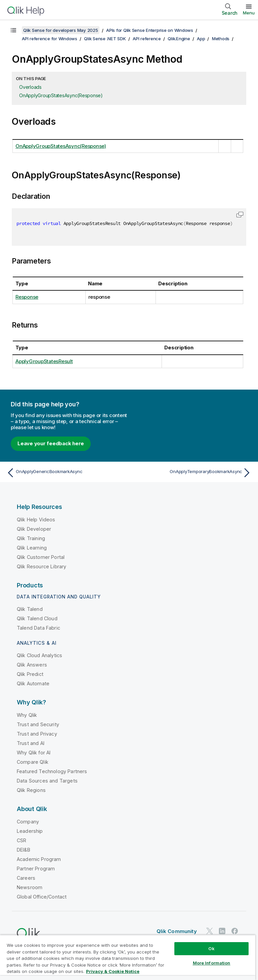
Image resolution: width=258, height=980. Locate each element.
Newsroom (30, 887)
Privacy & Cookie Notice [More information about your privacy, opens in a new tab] (113, 971)
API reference (147, 39)
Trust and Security (38, 724)
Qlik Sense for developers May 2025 (61, 30)
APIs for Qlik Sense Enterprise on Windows (150, 30)
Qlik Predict (30, 674)
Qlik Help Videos (36, 520)
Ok (211, 948)
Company (28, 822)
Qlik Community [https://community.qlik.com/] (177, 931)
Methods (221, 39)
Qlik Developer (34, 529)
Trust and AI (31, 743)
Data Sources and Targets (47, 781)
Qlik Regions (31, 790)
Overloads (30, 87)
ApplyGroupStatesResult (44, 361)
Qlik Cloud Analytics (39, 655)
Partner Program (36, 869)
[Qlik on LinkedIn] (222, 931)
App (201, 39)
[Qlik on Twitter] (210, 931)
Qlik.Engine (179, 39)
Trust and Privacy (37, 734)
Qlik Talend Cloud (37, 618)
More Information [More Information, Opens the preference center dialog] (212, 963)
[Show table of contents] (13, 30)
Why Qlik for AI (34, 753)
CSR (21, 840)
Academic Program (39, 859)
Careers (26, 878)
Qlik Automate (33, 683)
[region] (128, 957)
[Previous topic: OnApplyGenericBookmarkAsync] (66, 473)
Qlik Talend (30, 609)
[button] (240, 215)
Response (27, 297)
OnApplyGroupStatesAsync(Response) (61, 95)
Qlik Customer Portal (41, 557)
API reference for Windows (50, 39)
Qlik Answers (32, 665)
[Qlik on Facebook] (235, 931)
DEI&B (24, 850)
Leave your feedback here (51, 443)
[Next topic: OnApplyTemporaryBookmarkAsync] (192, 473)
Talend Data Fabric (38, 628)
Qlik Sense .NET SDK (105, 39)
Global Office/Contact (42, 897)
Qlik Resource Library (41, 566)
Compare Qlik (33, 762)
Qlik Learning (32, 548)
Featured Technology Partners (52, 771)
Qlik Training (31, 538)
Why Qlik (27, 715)
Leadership (30, 831)
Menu (249, 13)
